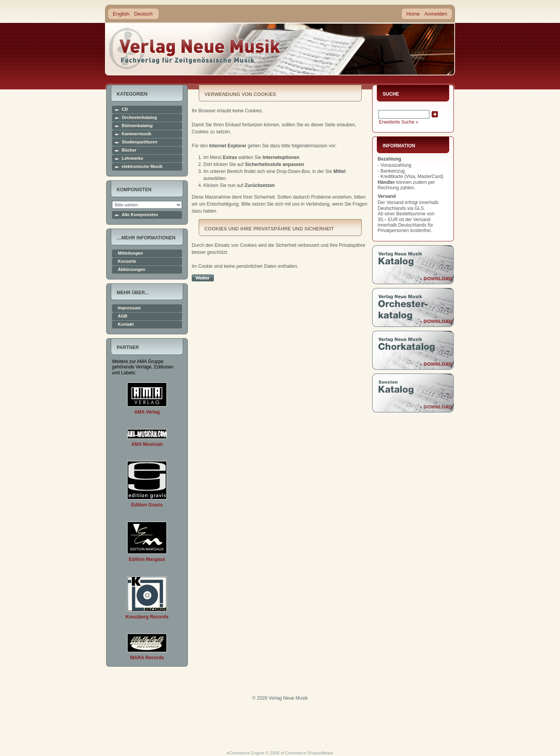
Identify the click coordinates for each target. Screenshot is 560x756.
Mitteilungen (130, 253)
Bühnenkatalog (137, 126)
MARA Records (147, 658)
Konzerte (127, 261)
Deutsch (143, 14)
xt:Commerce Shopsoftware (307, 753)
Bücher (129, 150)
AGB (122, 316)
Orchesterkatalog (139, 118)
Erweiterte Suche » (398, 122)
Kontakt (126, 324)
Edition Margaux (147, 559)
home (195, 48)
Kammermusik (136, 134)
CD (125, 109)
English (121, 14)
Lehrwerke (132, 158)
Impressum (129, 308)
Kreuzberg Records (147, 617)
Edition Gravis (147, 505)
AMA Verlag (147, 412)
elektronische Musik (142, 167)
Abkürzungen (131, 270)
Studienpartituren (140, 142)
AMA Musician (147, 444)
